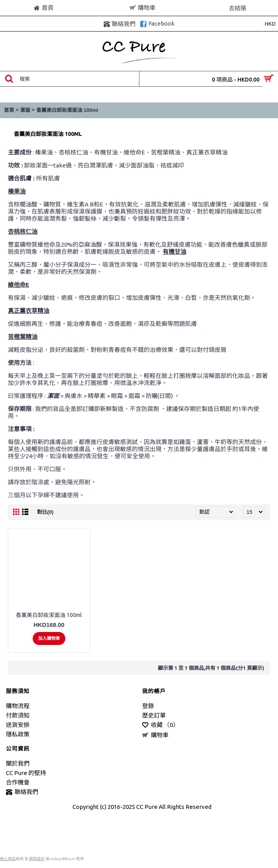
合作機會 (18, 782)
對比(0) (45, 512)
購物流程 (18, 706)
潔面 (25, 110)
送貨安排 (18, 725)
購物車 (155, 735)
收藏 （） (160, 725)
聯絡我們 (22, 792)
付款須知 (18, 715)
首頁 (9, 110)
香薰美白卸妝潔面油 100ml (67, 110)
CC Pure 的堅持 (26, 773)
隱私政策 (18, 734)
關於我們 (18, 763)
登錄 (148, 706)
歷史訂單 (154, 715)
